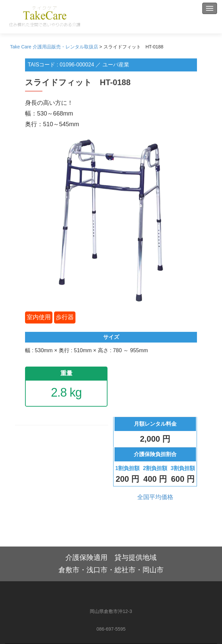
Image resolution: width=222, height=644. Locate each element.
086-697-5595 (111, 629)
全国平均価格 (155, 497)
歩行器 (65, 317)
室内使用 (39, 317)
